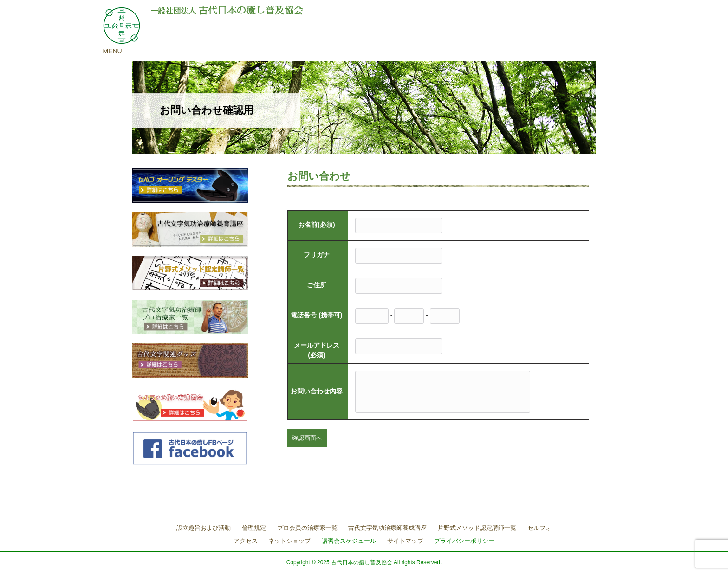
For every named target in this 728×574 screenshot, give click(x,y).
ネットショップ (289, 541)
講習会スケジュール (349, 541)
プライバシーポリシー (464, 541)
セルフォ (539, 528)
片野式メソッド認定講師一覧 (477, 528)
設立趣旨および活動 (204, 528)
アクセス (246, 541)
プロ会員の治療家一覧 (307, 528)
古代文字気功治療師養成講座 (387, 528)
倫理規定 (254, 528)
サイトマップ (405, 541)
